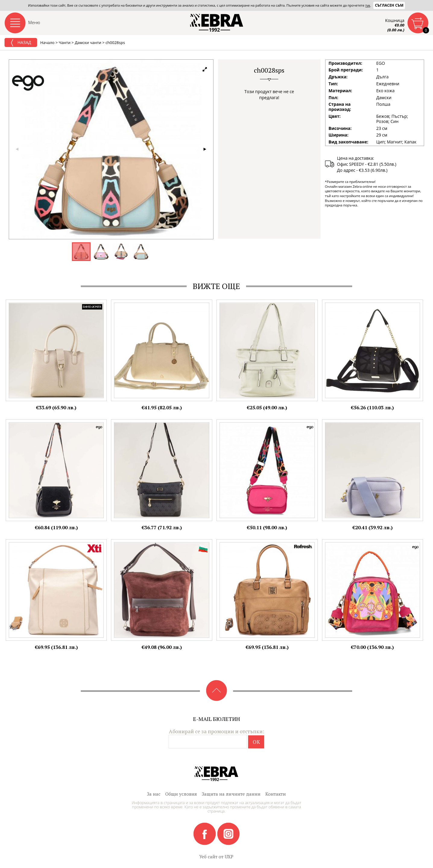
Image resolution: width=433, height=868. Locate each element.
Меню (34, 22)
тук (368, 5)
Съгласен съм (389, 5)
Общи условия (181, 794)
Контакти (276, 794)
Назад (21, 43)
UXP (229, 857)
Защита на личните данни (231, 794)
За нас (154, 794)
